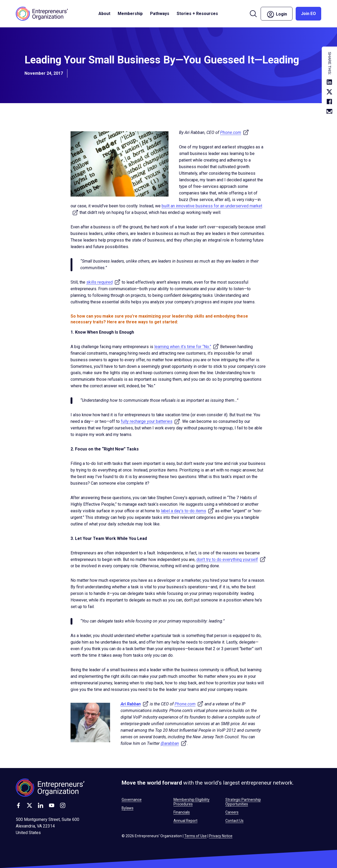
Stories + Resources (197, 14)
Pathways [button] (160, 14)
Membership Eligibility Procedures (192, 802)
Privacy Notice (221, 836)
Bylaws (128, 808)
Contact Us (234, 821)
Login (277, 14)
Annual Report (185, 821)
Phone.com (235, 132)
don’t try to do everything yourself (231, 560)
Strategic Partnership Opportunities (243, 802)
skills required (103, 282)
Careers (232, 812)
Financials (182, 812)
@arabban (174, 743)
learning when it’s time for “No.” (187, 347)
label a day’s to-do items (187, 511)
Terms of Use (195, 836)
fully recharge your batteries (151, 421)
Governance (132, 800)
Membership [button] (130, 14)
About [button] (104, 14)
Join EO (308, 14)
